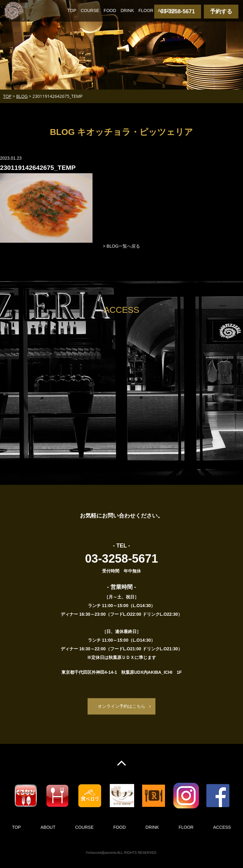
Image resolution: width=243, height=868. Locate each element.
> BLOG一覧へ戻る (122, 246)
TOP (72, 10)
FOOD (110, 10)
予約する (221, 11)
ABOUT (48, 827)
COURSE (90, 10)
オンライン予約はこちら (121, 706)
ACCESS (167, 10)
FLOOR (146, 10)
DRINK (127, 10)
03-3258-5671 (178, 11)
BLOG (22, 96)
